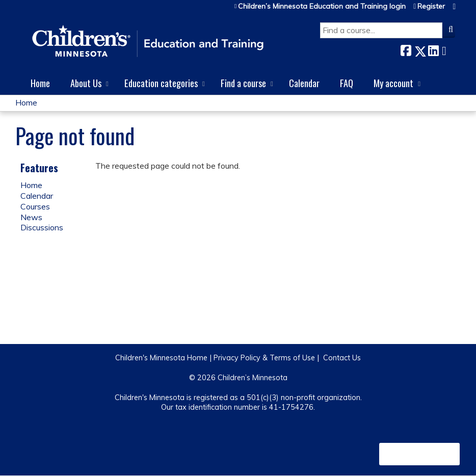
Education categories (161, 83)
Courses (35, 206)
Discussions (42, 227)
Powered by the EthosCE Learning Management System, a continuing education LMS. (419, 454)
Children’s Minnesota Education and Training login (322, 6)
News (31, 217)
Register (431, 6)
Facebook (406, 49)
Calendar (304, 83)
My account (393, 83)
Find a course (243, 83)
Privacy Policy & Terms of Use (264, 358)
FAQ (347, 83)
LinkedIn (433, 49)
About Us (86, 83)
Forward (447, 49)
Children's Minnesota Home (161, 358)
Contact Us (342, 358)
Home (40, 83)
